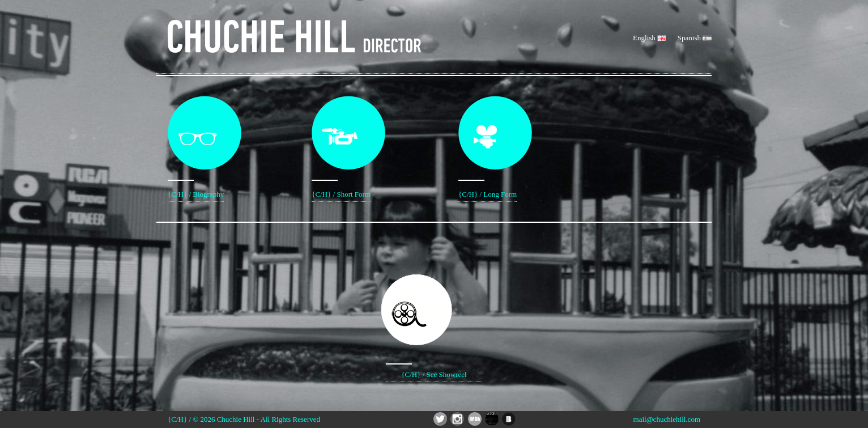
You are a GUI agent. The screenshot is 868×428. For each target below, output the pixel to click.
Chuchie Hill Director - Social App (492, 419)
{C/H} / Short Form (341, 147)
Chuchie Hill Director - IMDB (475, 419)
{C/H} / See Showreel (434, 312)
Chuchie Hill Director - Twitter (440, 419)
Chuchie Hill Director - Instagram (457, 419)
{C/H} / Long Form (488, 147)
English (650, 38)
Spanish (695, 38)
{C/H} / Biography (196, 147)
